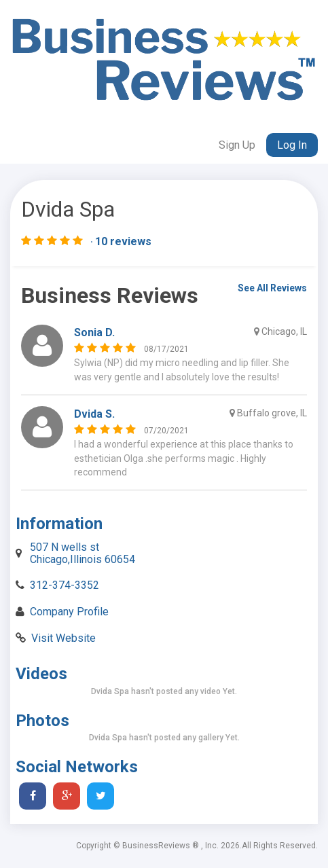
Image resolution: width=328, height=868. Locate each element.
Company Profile (69, 612)
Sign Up (237, 145)
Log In (292, 145)
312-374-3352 (65, 585)
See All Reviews (272, 288)
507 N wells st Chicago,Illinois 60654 (83, 553)
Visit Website (63, 638)
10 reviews (123, 241)
